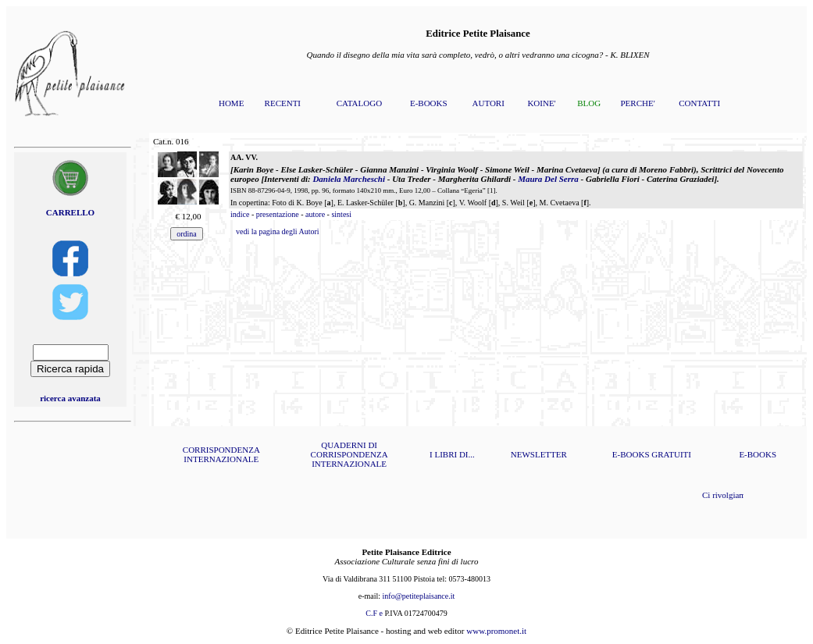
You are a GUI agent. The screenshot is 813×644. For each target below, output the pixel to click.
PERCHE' (637, 103)
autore (315, 214)
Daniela (349, 179)
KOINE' (541, 103)
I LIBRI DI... (452, 454)
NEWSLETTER (539, 454)
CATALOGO (359, 103)
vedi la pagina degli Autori (278, 231)
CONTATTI (699, 103)
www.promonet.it (496, 631)
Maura (548, 179)
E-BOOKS (429, 103)
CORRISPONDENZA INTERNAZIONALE (221, 454)
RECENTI (283, 103)
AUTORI (489, 103)
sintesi (341, 214)
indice (240, 214)
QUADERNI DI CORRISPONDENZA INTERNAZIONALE (349, 454)
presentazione (278, 214)
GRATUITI (671, 454)
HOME (231, 103)
